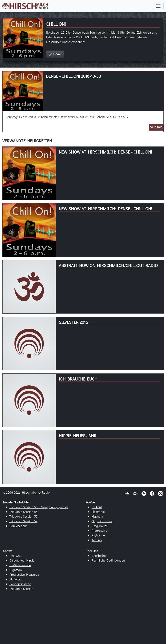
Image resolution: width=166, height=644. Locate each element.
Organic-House (102, 521)
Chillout (97, 507)
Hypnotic (98, 516)
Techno (97, 540)
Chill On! (15, 556)
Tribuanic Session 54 (24, 512)
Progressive (99, 530)
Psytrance (98, 535)
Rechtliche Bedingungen (108, 560)
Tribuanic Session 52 (23, 521)
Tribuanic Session (21, 589)
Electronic (98, 512)
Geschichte (99, 556)
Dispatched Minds (22, 560)
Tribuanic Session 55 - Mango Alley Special (39, 507)
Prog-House (100, 526)
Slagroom (16, 579)
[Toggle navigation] (158, 6)
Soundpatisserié (20, 584)
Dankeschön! (18, 526)
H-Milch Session (20, 565)
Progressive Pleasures (24, 574)
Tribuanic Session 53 (24, 516)
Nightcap (16, 570)
